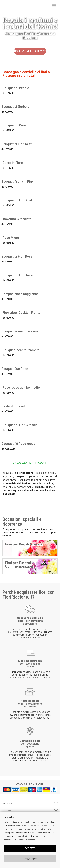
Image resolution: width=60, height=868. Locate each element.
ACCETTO (30, 848)
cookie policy (33, 826)
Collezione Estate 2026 (30, 51)
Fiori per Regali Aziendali (25, 544)
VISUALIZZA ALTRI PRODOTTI (30, 463)
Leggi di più (30, 858)
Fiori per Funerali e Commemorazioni (20, 565)
